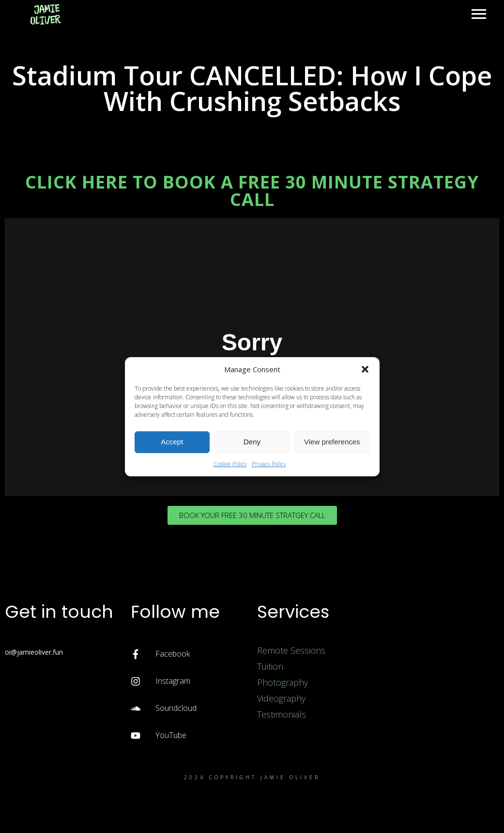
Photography (283, 682)
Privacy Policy (269, 464)
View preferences (332, 442)
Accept (172, 442)
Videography (281, 698)
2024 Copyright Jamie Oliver (252, 777)
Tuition (270, 666)
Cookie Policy (230, 464)
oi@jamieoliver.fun (34, 652)
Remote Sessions (291, 650)
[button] (365, 369)
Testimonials (282, 714)
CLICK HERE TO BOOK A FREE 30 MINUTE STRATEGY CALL (252, 191)
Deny (252, 442)
